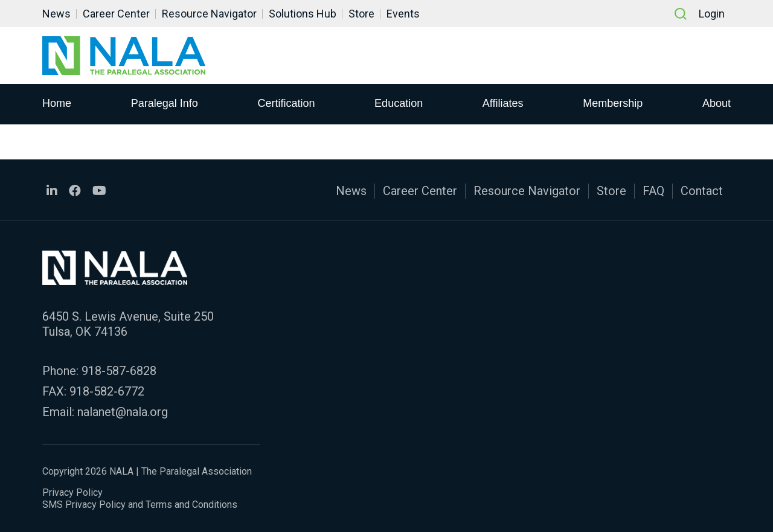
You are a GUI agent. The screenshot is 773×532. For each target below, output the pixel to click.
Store (361, 14)
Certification (286, 103)
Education (399, 103)
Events (403, 14)
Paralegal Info (165, 103)
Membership (613, 103)
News (56, 14)
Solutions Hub (303, 14)
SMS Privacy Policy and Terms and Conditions (140, 505)
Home (57, 103)
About (717, 103)
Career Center (116, 14)
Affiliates (503, 103)
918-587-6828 (119, 371)
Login (712, 14)
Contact (702, 191)
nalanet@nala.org (123, 412)
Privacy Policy (72, 492)
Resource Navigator (209, 14)
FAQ (653, 191)
